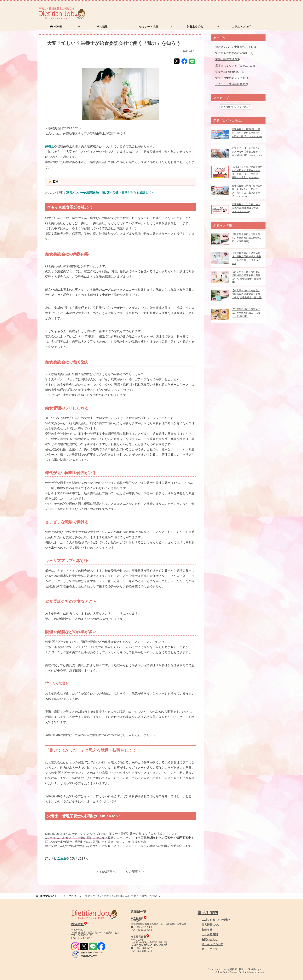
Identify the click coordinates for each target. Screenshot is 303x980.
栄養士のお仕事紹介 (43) (230, 72)
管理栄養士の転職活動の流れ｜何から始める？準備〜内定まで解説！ (247, 133)
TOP (50, 896)
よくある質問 (210, 934)
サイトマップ (210, 949)
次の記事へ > (135, 872)
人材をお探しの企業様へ (241, 8)
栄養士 (50, 146)
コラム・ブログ (241, 27)
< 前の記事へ (106, 872)
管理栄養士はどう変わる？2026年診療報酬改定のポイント (246, 208)
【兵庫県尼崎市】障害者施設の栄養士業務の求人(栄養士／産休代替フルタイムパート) (246, 258)
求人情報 (102, 27)
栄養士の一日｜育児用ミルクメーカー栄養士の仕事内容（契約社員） (247, 152)
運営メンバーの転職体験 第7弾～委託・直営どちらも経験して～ (110, 193)
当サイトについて (212, 944)
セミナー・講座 (149, 27)
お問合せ (201, 9)
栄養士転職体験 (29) (228, 59)
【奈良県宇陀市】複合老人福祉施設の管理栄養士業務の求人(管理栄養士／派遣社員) (246, 277)
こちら (62, 858)
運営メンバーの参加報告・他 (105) (236, 47)
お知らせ (207, 930)
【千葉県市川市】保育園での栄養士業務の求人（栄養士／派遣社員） (246, 313)
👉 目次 (54, 182)
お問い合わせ (210, 939)
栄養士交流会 (195, 27)
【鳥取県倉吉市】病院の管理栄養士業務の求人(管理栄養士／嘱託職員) (246, 238)
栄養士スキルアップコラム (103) (235, 66)
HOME (56, 27)
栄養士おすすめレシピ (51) (232, 78)
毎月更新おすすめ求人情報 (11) (234, 53)
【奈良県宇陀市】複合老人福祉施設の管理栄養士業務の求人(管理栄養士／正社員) (247, 294)
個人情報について (212, 925)
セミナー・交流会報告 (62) (232, 84)
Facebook (184, 61)
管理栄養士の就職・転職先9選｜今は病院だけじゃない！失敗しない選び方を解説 (247, 191)
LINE (192, 61)
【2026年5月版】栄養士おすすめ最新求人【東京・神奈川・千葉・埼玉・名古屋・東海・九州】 (247, 172)
